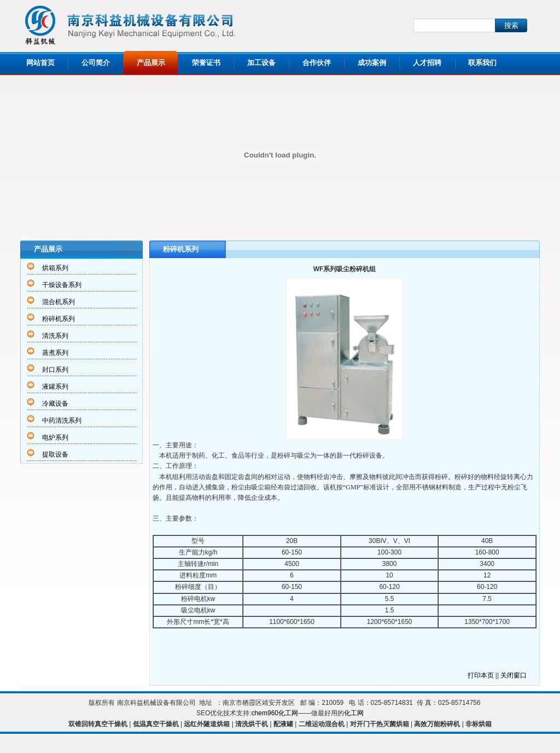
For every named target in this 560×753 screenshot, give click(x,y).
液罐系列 (55, 387)
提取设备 (55, 454)
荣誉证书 (206, 63)
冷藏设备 (55, 404)
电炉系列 (55, 437)
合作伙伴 (317, 63)
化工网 (354, 713)
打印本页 (481, 675)
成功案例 (372, 63)
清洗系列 (55, 336)
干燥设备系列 (62, 285)
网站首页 (40, 63)
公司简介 (96, 63)
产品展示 (151, 63)
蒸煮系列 (55, 353)
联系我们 (482, 63)
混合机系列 (59, 302)
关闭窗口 (514, 675)
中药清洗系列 (62, 421)
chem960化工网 (275, 713)
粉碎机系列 (59, 319)
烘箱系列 (55, 268)
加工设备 (261, 63)
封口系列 (55, 370)
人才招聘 (427, 63)
